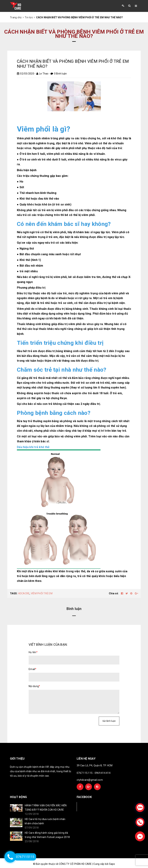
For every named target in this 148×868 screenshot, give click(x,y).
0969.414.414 (103, 773)
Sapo (112, 864)
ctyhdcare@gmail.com (90, 780)
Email (33, 669)
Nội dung (34, 686)
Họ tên (33, 652)
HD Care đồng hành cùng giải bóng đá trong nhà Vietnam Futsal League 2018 (47, 835)
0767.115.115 (85, 773)
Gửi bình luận (109, 721)
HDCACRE (24, 593)
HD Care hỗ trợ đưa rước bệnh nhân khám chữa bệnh (45, 821)
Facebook (88, 807)
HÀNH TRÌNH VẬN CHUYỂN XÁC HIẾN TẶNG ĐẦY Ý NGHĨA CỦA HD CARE (46, 808)
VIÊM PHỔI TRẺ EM (42, 593)
